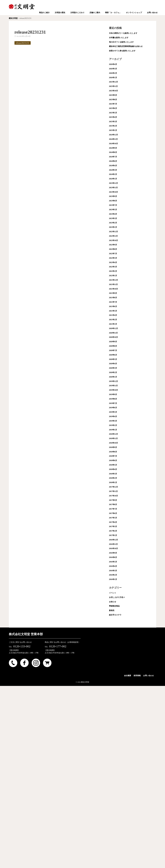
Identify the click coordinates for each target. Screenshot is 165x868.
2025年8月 (113, 100)
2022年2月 (113, 271)
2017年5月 (113, 518)
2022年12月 (113, 232)
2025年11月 (113, 86)
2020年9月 (113, 342)
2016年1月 (113, 579)
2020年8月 (113, 346)
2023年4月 (113, 214)
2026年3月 (113, 69)
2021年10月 (113, 289)
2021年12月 (113, 280)
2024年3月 (113, 170)
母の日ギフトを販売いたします (121, 42)
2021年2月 (113, 320)
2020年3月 (113, 368)
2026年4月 (113, 64)
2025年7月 (113, 104)
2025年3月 (113, 122)
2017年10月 (113, 496)
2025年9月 (113, 95)
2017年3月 (113, 527)
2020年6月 (113, 355)
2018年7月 (113, 456)
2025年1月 (113, 130)
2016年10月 (113, 549)
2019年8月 (113, 399)
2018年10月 (113, 443)
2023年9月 (113, 196)
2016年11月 (113, 544)
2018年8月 (113, 452)
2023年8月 (113, 201)
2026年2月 (113, 73)
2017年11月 (113, 491)
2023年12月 (113, 183)
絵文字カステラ (115, 615)
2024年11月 (113, 139)
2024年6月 (113, 161)
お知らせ (113, 602)
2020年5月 (113, 359)
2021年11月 (113, 284)
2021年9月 (113, 293)
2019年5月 (113, 412)
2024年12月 (113, 135)
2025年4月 (113, 117)
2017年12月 (113, 487)
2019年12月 (113, 381)
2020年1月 (113, 377)
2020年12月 (113, 328)
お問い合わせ (148, 676)
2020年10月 (113, 337)
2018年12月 (113, 434)
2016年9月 (113, 553)
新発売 (112, 610)
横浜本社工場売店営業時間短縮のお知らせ (126, 46)
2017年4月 (113, 522)
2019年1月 (113, 430)
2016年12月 (113, 540)
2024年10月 (113, 144)
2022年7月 (113, 254)
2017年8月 (113, 504)
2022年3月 (113, 267)
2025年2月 (113, 126)
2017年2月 (113, 531)
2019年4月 (113, 416)
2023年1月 (113, 227)
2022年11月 (113, 236)
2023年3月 (113, 218)
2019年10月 (113, 390)
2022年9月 (113, 245)
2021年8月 (113, 298)
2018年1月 (113, 482)
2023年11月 (113, 188)
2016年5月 (113, 562)
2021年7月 (113, 302)
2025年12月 (113, 82)
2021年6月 (113, 306)
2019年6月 (113, 408)
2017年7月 (113, 509)
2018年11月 (113, 438)
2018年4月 (113, 469)
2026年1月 (113, 78)
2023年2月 (113, 223)
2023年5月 (113, 210)
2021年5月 (113, 311)
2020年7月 (113, 350)
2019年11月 (113, 386)
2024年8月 (113, 152)
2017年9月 (113, 500)
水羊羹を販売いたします (119, 38)
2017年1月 (113, 535)
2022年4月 (113, 262)
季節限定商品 (114, 606)
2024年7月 (113, 157)
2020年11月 (113, 333)
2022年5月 (113, 258)
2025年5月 (113, 113)
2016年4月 (113, 566)
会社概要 (128, 676)
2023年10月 (113, 192)
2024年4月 (113, 166)
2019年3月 (113, 421)
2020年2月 (113, 372)
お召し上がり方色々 (117, 597)
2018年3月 (113, 474)
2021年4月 (113, 315)
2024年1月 (113, 179)
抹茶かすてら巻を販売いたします (122, 51)
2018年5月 (113, 465)
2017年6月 (113, 513)
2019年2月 (113, 425)
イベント (113, 593)
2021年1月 (113, 324)
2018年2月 (113, 478)
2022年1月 (113, 276)
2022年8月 (113, 249)
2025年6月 (113, 108)
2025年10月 (113, 91)
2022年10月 (113, 240)
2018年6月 (113, 460)
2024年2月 (113, 174)
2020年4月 (113, 364)
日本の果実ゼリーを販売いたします (123, 33)
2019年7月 (113, 403)
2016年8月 (113, 557)
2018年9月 (113, 447)
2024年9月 (113, 148)
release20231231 (23, 43)
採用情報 (137, 676)
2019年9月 (113, 394)
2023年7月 (113, 205)
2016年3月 (113, 571)
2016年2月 (113, 575)
